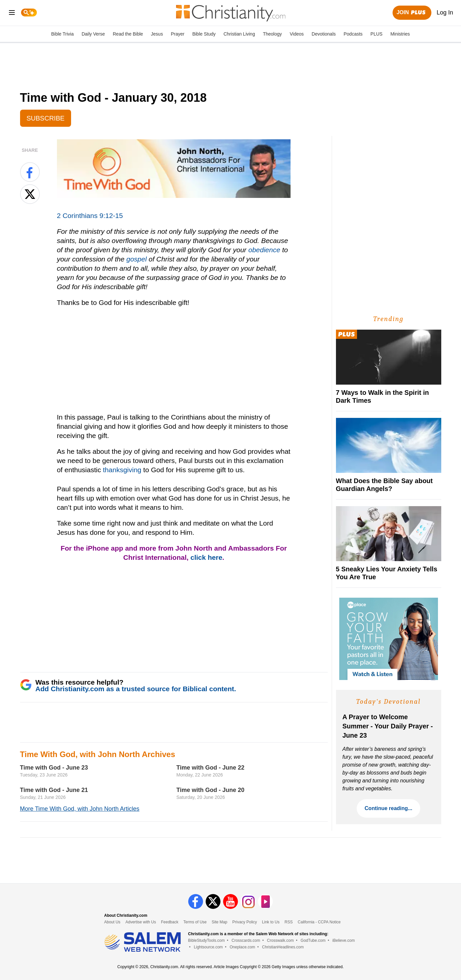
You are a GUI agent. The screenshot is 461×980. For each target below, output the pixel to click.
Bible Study (204, 34)
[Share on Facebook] (30, 172)
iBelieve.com (344, 940)
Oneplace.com (242, 947)
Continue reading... (388, 808)
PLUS (377, 34)
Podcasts (353, 34)
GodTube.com (313, 940)
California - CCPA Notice (319, 922)
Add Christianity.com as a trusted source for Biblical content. (136, 689)
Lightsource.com (208, 947)
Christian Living (239, 34)
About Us (112, 922)
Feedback (170, 922)
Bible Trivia (62, 34)
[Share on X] (30, 194)
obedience (264, 250)
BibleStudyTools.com (206, 940)
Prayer (178, 34)
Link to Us (271, 922)
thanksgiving (122, 470)
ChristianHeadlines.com (283, 947)
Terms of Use (195, 922)
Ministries (400, 34)
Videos (297, 34)
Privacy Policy (245, 922)
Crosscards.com (246, 940)
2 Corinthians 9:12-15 (90, 216)
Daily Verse (93, 34)
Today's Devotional (389, 701)
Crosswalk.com (280, 940)
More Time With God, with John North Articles (80, 809)
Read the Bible (128, 34)
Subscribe (46, 118)
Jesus (157, 34)
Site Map (219, 922)
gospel (137, 259)
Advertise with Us (141, 922)
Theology (272, 34)
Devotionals (324, 34)
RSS (289, 922)
